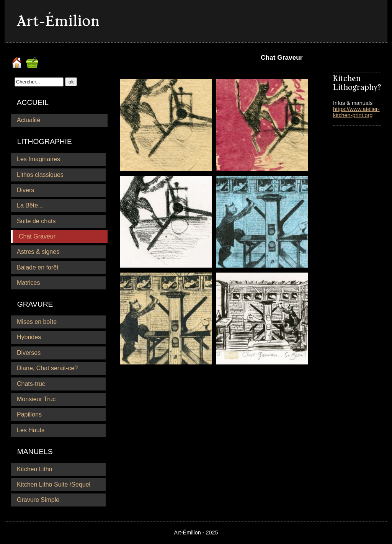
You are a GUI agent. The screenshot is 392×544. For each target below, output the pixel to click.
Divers (25, 190)
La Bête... (30, 205)
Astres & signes (38, 252)
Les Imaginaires (38, 159)
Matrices (28, 283)
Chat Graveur (37, 236)
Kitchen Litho (35, 469)
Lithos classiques (40, 175)
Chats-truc (31, 384)
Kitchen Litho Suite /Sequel (54, 484)
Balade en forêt (38, 267)
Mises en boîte (37, 322)
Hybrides (29, 337)
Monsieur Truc (36, 399)
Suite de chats (36, 221)
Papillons (29, 414)
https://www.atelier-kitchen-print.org (356, 112)
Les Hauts (31, 430)
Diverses (29, 353)
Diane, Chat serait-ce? (47, 368)
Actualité (29, 120)
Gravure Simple (38, 500)
